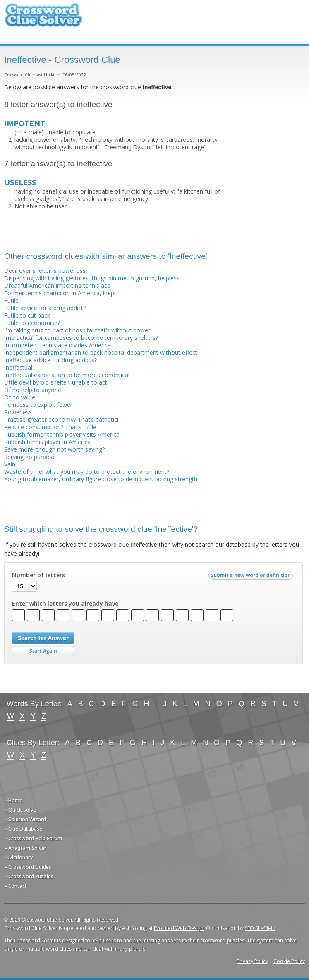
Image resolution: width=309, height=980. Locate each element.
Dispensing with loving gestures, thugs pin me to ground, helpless (92, 278)
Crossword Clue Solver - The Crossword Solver (43, 19)
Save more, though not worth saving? (54, 449)
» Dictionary (18, 857)
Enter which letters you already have (65, 604)
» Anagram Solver (25, 848)
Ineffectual (18, 367)
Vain (10, 464)
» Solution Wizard (25, 819)
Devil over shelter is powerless (45, 271)
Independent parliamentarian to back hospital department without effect (101, 353)
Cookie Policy (289, 961)
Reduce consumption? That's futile (50, 427)
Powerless (18, 412)
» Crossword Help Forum (33, 838)
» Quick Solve (20, 810)
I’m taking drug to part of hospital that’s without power (77, 330)
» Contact (16, 886)
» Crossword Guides (28, 867)
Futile (11, 300)
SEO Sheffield (260, 928)
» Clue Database (23, 829)
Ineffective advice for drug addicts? (50, 360)
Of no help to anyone (33, 390)
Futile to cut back (27, 315)
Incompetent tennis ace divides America (57, 345)
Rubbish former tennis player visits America (62, 434)
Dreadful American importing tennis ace (57, 286)
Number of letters (38, 575)
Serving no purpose (30, 457)
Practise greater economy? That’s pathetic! (61, 419)
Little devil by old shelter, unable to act (56, 382)
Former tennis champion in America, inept (60, 293)
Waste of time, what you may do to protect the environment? (87, 472)
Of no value (20, 397)
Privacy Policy (252, 961)
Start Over (43, 651)
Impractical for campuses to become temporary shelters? (81, 338)
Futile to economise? (32, 323)
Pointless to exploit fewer (38, 405)
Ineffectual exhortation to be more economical (67, 375)
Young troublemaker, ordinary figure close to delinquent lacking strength (101, 479)
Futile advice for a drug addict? (45, 308)
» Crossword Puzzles (29, 876)
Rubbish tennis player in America (47, 442)
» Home (13, 800)
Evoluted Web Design (179, 928)
